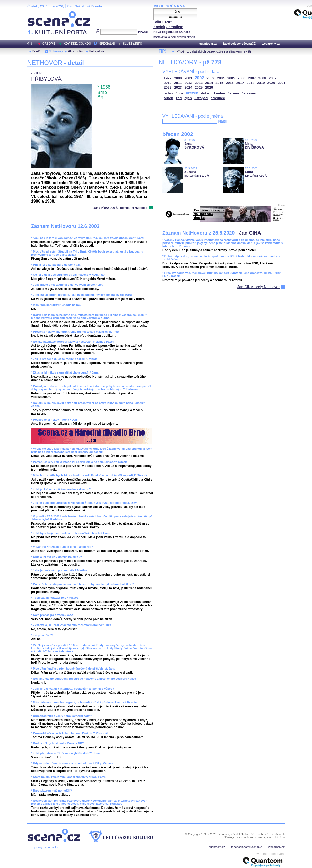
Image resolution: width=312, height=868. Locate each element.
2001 (188, 78)
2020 (271, 83)
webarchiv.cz (271, 44)
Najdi (223, 121)
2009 (273, 78)
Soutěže (38, 51)
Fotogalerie (97, 51)
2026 (209, 87)
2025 (199, 87)
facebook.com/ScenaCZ (239, 44)
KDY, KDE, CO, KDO (77, 44)
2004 (221, 78)
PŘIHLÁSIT (163, 22)
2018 (250, 83)
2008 (262, 78)
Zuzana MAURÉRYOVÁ (197, 174)
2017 (240, 83)
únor (179, 93)
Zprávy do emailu (45, 847)
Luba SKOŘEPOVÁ (256, 174)
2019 (261, 83)
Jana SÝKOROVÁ (194, 145)
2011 (178, 83)
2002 (200, 78)
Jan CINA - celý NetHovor (258, 287)
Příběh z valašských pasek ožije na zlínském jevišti (214, 51)
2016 (230, 83)
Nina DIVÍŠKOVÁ (254, 145)
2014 (209, 83)
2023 (178, 87)
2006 (241, 78)
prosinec (218, 98)
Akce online (76, 51)
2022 (168, 87)
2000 (178, 78)
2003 (210, 78)
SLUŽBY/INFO (132, 44)
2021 (282, 83)
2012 (188, 83)
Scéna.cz (36, 13)
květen (219, 93)
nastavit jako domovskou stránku (175, 37)
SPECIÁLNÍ (107, 44)
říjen (188, 98)
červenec (249, 93)
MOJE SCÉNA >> (169, 6)
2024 (188, 87)
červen (233, 93)
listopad (201, 98)
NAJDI (143, 32)
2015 (219, 83)
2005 (231, 78)
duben (206, 93)
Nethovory (56, 51)
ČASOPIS (49, 44)
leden (168, 93)
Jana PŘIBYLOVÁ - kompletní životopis (120, 208)
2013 (199, 83)
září (179, 98)
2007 (252, 78)
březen (192, 93)
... (151, 208)
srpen (168, 98)
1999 (168, 78)
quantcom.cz (208, 44)
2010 (168, 83)
